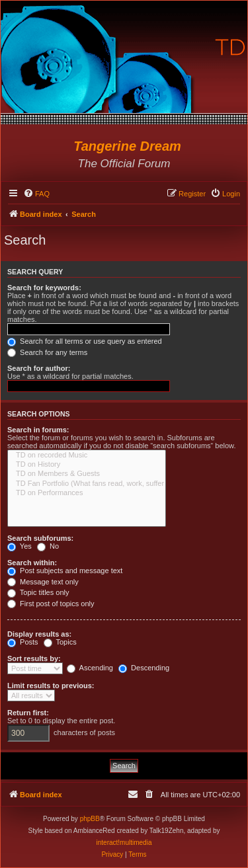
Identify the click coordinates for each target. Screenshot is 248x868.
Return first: (28, 713)
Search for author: (39, 368)
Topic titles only (38, 592)
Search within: (32, 563)
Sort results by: (34, 658)
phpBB (90, 819)
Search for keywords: (44, 288)
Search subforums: (40, 538)
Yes (20, 546)
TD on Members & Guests (87, 474)
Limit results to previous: (51, 686)
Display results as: (39, 634)
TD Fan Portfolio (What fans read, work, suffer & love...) (87, 484)
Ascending (90, 668)
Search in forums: (38, 430)
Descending (144, 668)
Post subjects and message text (65, 571)
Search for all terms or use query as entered (85, 341)
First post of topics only (51, 604)
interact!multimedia (124, 843)
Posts (23, 642)
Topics (60, 642)
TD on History (87, 465)
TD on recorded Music (87, 455)
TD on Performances (87, 493)
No (48, 546)
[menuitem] (36, 194)
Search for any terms (47, 352)
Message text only (43, 582)
